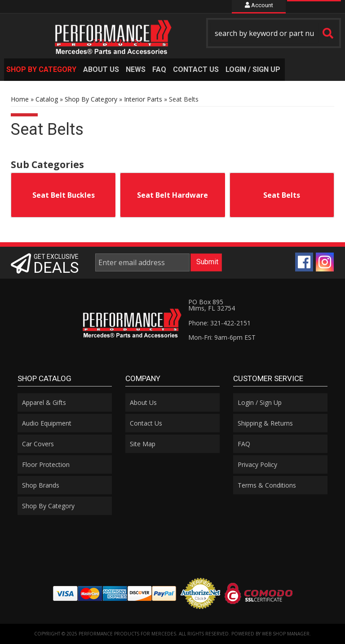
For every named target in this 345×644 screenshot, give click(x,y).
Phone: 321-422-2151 (219, 323)
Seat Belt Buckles (64, 195)
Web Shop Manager (286, 634)
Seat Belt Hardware (172, 195)
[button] (274, 33)
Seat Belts (282, 195)
